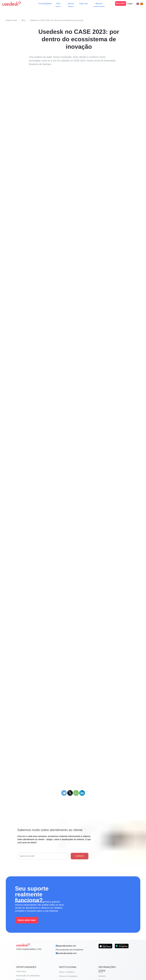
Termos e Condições (68, 976)
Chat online (21, 971)
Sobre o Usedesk (67, 972)
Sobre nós (83, 4)
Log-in (130, 4)
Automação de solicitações (28, 976)
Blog (23, 20)
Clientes (102, 976)
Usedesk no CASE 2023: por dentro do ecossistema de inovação (57, 20)
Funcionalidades (45, 4)
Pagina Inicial (11, 20)
